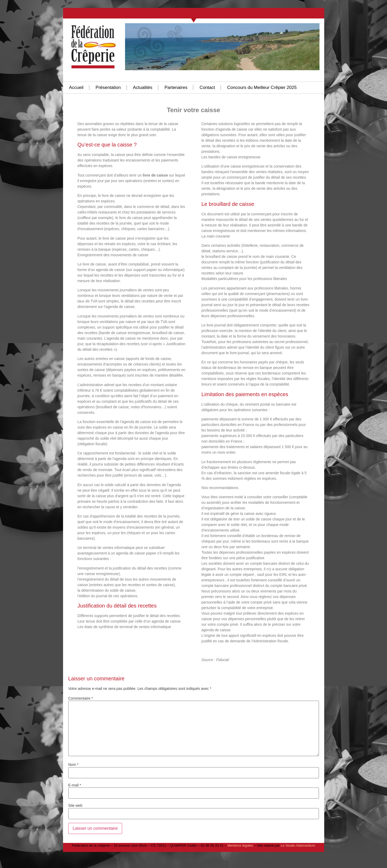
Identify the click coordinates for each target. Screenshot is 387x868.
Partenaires (176, 87)
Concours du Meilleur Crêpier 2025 (262, 87)
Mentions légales (240, 845)
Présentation (108, 87)
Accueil (76, 87)
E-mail (75, 785)
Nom (73, 765)
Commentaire (81, 698)
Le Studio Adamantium (298, 845)
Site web (75, 805)
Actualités (143, 87)
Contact (207, 87)
